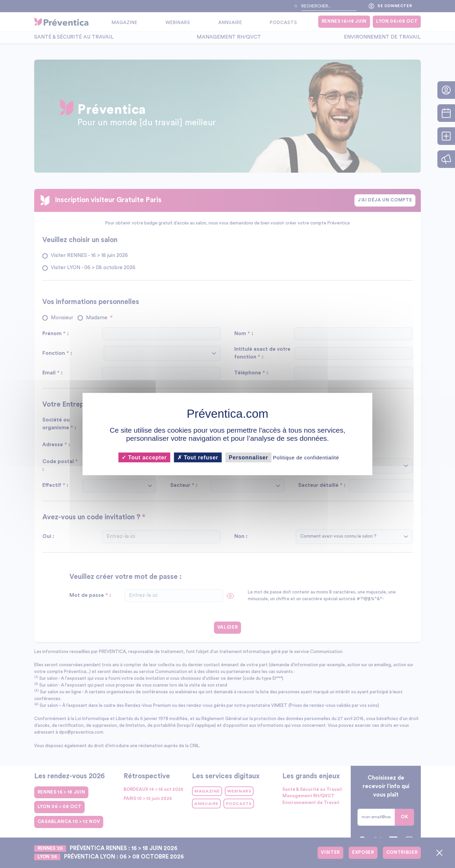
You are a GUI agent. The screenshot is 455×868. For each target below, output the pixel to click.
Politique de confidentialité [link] (306, 457)
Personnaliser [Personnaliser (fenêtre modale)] (248, 457)
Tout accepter (144, 457)
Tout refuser (198, 457)
